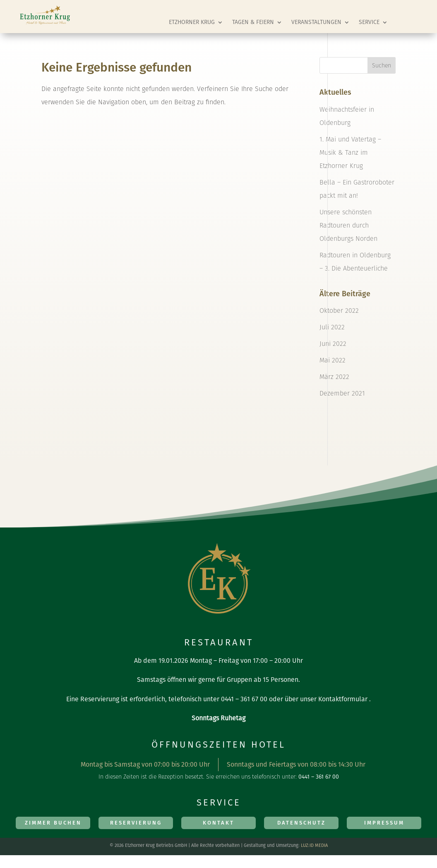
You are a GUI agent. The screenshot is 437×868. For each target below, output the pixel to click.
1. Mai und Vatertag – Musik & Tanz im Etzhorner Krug (350, 152)
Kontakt (218, 823)
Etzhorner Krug (192, 22)
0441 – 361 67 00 (244, 699)
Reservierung (136, 823)
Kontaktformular (343, 699)
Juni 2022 (333, 344)
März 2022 (334, 377)
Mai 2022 (333, 360)
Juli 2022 (332, 327)
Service (369, 22)
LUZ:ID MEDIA (314, 845)
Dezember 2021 (342, 393)
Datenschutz (301, 823)
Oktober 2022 (339, 311)
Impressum (384, 823)
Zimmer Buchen (53, 823)
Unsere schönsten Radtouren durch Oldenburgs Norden (348, 225)
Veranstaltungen (316, 22)
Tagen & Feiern (253, 22)
